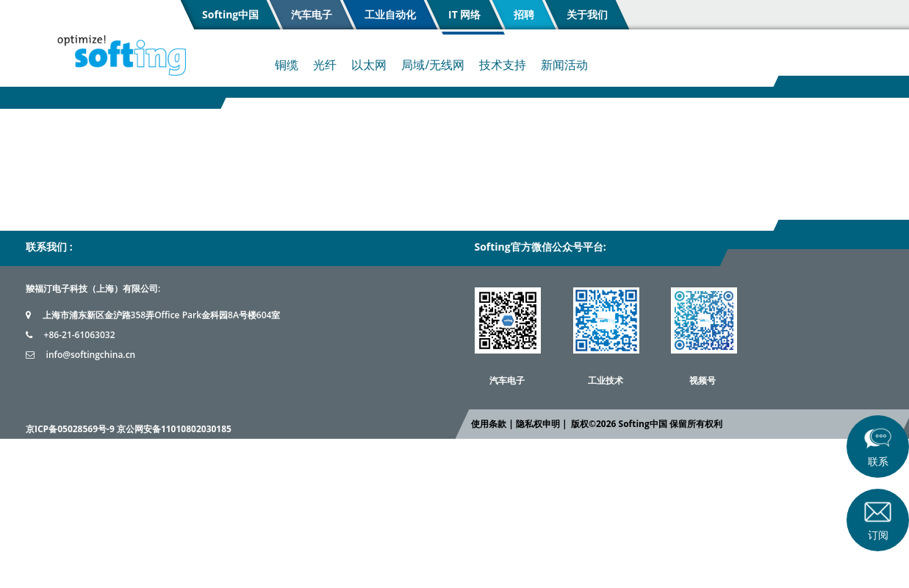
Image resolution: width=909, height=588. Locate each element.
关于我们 (586, 14)
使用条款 (489, 424)
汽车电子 (312, 14)
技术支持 (503, 65)
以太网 (369, 65)
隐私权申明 (537, 424)
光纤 (325, 65)
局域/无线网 (433, 65)
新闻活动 (564, 65)
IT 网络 (464, 14)
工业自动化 (390, 14)
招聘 (523, 14)
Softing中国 (230, 14)
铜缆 (287, 65)
